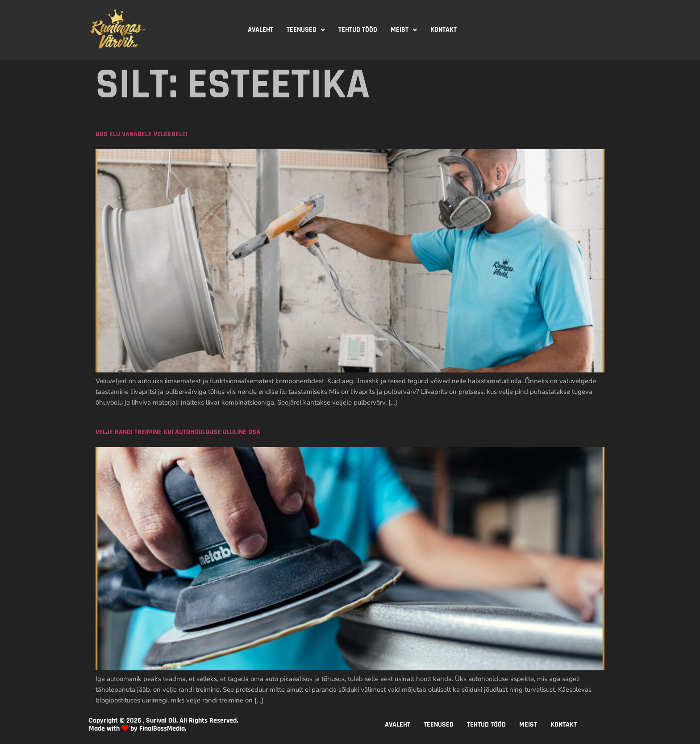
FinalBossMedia (162, 729)
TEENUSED (306, 30)
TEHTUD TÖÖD (358, 30)
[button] (306, 30)
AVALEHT (260, 30)
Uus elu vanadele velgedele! (142, 134)
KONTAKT (444, 30)
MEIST (404, 30)
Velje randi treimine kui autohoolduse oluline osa (178, 432)
